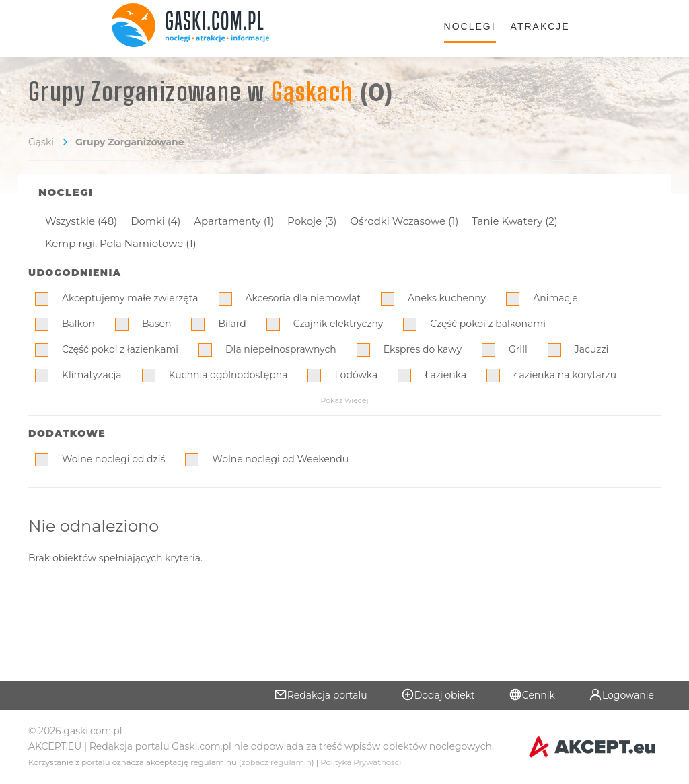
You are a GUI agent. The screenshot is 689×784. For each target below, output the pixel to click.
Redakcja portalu (321, 694)
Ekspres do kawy (423, 349)
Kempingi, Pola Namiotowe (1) (121, 243)
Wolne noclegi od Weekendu (280, 459)
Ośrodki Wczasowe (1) (405, 221)
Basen (157, 324)
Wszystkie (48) (81, 221)
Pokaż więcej (344, 400)
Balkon (78, 324)
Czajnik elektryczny (338, 324)
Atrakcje (540, 26)
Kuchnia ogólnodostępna (228, 375)
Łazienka (445, 375)
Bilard (232, 324)
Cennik (532, 694)
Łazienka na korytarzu (565, 375)
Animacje (555, 298)
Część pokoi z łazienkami (120, 349)
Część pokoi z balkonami (488, 324)
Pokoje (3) (312, 221)
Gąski (41, 142)
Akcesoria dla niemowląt (303, 298)
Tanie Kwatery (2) (514, 221)
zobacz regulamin (277, 762)
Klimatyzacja (92, 375)
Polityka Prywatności (361, 762)
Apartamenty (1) (234, 221)
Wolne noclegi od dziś (113, 459)
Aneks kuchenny (447, 298)
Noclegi (470, 26)
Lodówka (356, 375)
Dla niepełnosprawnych (281, 349)
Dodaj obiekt (438, 694)
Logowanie (621, 694)
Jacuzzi (592, 349)
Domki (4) (155, 221)
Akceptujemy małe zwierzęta (130, 298)
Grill (518, 349)
